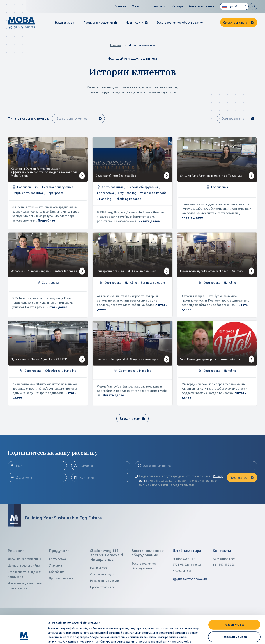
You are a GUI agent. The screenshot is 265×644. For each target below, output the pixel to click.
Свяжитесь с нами (236, 22)
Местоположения (202, 6)
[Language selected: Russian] (234, 6)
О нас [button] (136, 6)
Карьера (178, 6)
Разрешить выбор (234, 613)
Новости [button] (156, 6)
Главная (120, 6)
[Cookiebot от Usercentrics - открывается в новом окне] (24, 637)
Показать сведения (228, 637)
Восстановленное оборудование (180, 22)
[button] (100, 23)
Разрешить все (234, 600)
